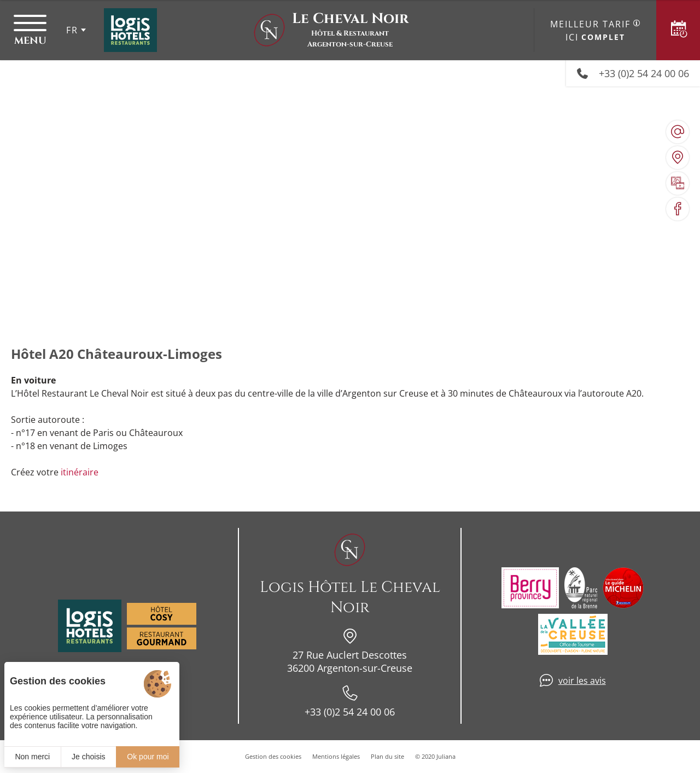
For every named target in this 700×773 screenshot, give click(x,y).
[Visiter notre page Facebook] (678, 209)
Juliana (446, 756)
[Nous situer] (678, 158)
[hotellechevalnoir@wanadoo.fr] (678, 132)
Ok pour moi (148, 757)
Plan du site (387, 756)
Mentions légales (336, 756)
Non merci (32, 757)
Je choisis (88, 757)
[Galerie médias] (678, 183)
